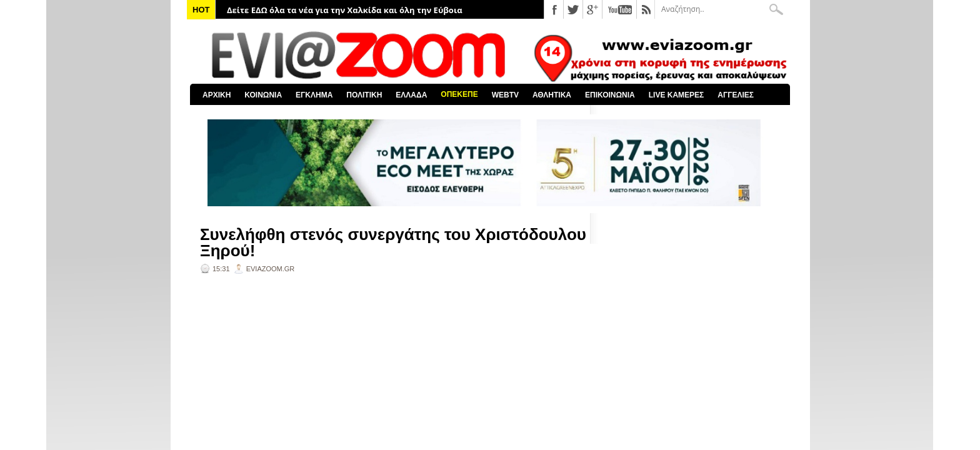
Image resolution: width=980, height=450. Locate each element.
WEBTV (505, 95)
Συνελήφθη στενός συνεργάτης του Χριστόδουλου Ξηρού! (393, 242)
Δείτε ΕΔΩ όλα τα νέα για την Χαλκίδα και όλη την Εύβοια (345, 10)
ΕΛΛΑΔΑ (411, 95)
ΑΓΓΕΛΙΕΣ (736, 95)
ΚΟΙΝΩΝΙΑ (263, 95)
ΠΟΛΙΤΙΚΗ (364, 95)
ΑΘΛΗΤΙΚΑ (552, 95)
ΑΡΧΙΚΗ (217, 95)
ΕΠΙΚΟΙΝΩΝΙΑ (610, 95)
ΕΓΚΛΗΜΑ (314, 95)
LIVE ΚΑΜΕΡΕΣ (677, 95)
